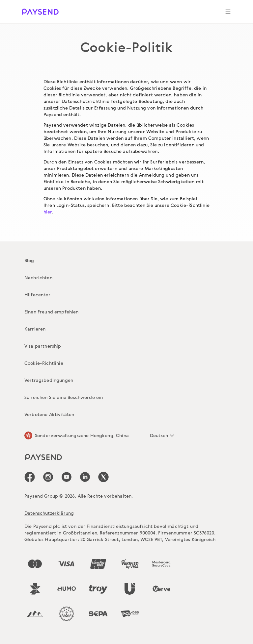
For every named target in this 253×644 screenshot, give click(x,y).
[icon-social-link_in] (48, 477)
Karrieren (35, 329)
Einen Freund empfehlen (52, 312)
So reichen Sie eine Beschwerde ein (64, 397)
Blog (29, 260)
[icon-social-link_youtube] (67, 477)
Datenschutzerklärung (49, 513)
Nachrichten (38, 277)
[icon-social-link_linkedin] (85, 477)
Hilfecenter (37, 295)
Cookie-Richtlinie (44, 363)
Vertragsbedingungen (49, 380)
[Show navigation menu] (228, 12)
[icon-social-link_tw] (103, 477)
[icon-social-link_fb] (30, 477)
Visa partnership (43, 346)
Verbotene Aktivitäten (49, 414)
